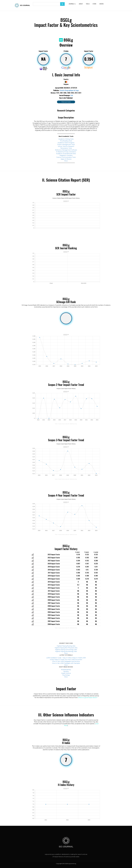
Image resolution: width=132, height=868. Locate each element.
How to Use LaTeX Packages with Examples (66, 663)
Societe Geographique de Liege (69, 90)
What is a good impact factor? (88, 698)
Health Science (66, 673)
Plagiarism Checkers (66, 155)
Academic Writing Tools (66, 139)
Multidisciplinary (66, 670)
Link (72, 95)
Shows (102, 4)
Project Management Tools (66, 145)
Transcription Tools (66, 148)
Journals (72, 4)
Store (94, 4)
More (66, 161)
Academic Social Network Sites (66, 154)
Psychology (66, 675)
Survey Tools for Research (66, 146)
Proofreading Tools (66, 141)
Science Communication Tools (66, 157)
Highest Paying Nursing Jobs (66, 646)
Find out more (66, 102)
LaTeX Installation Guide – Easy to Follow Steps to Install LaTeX (66, 658)
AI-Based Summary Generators (66, 152)
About (81, 4)
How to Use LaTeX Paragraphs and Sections (66, 661)
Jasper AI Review (66, 159)
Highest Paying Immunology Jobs (66, 650)
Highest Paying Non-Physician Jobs (66, 648)
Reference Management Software (66, 150)
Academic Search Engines (66, 143)
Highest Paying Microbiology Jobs (66, 651)
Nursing (66, 671)
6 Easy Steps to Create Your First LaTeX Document (66, 660)
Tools (88, 4)
